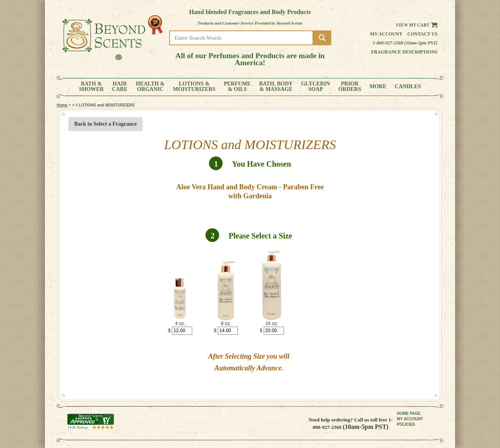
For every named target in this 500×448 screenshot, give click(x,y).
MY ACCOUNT (410, 419)
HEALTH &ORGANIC (150, 87)
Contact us (422, 34)
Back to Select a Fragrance (105, 124)
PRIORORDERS (350, 87)
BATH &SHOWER (92, 87)
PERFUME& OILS (237, 87)
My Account (386, 34)
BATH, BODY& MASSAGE (276, 87)
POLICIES (406, 424)
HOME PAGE (409, 413)
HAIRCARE (120, 87)
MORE (378, 87)
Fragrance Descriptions (404, 52)
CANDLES (408, 87)
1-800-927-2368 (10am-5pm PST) (405, 43)
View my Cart (417, 25)
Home (62, 105)
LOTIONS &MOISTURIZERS (194, 87)
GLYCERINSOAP (316, 87)
